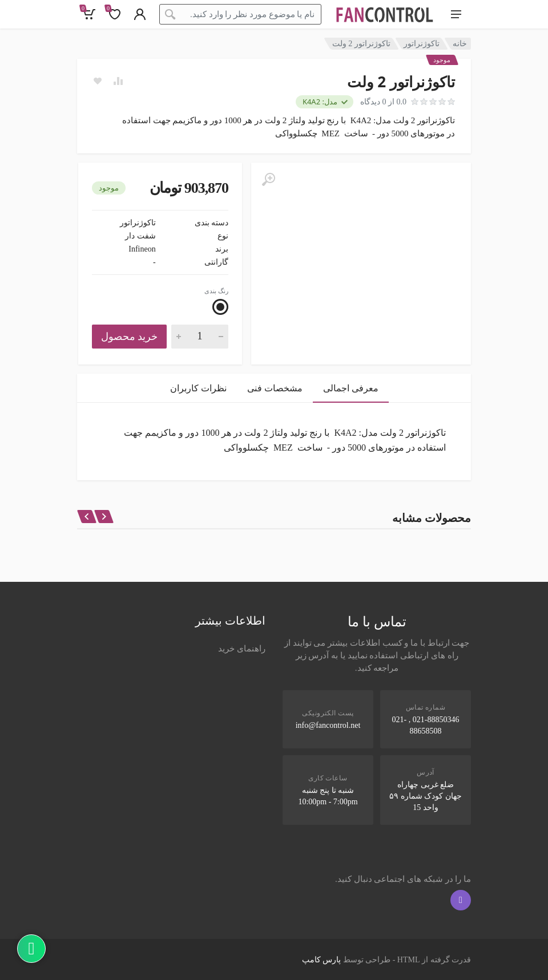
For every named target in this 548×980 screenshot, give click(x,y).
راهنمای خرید (242, 649)
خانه (460, 44)
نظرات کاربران (198, 388)
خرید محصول (130, 337)
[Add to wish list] (98, 81)
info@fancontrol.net (328, 725)
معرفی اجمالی (351, 388)
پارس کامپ (322, 960)
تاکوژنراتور (422, 44)
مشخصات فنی (275, 388)
